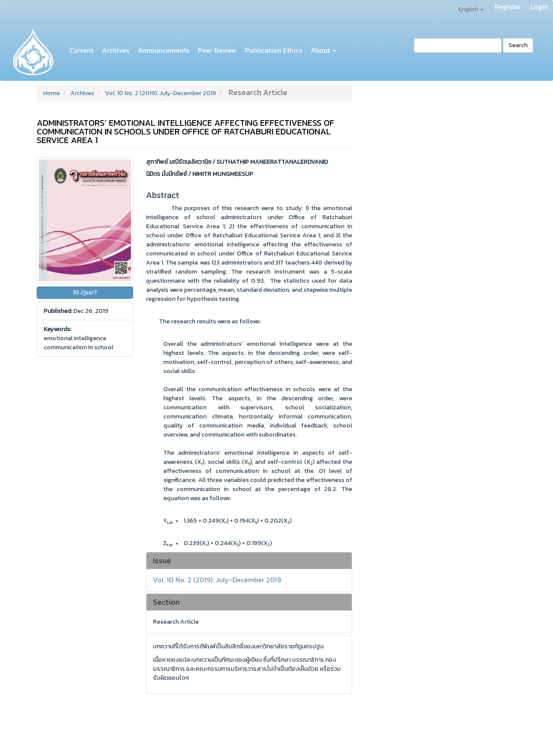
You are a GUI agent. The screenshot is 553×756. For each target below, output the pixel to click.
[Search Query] (458, 45)
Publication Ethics (273, 50)
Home (51, 93)
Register (508, 6)
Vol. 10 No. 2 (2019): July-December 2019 (160, 93)
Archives (116, 50)
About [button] (323, 50)
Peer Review (217, 50)
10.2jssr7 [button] (85, 292)
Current (81, 50)
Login (539, 6)
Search (518, 45)
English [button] (471, 9)
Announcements (164, 50)
